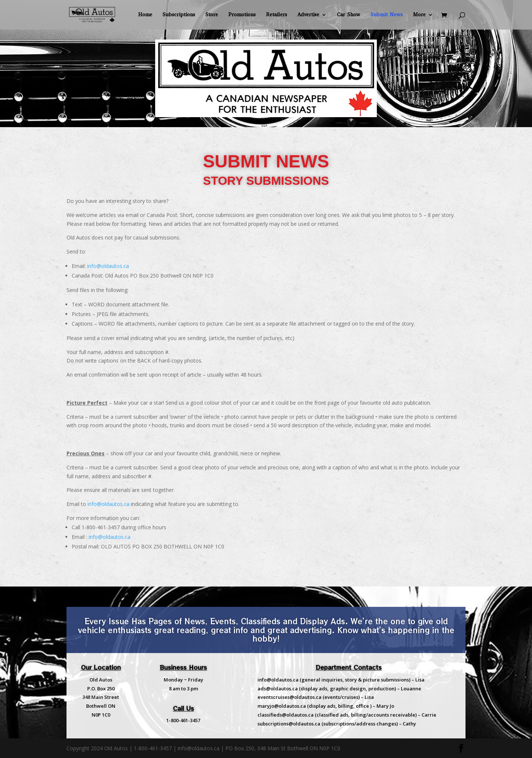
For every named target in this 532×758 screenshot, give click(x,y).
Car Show (349, 15)
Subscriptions (179, 15)
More (419, 15)
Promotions (242, 15)
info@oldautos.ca (108, 266)
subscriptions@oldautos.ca (289, 724)
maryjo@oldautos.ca (282, 706)
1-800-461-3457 (183, 720)
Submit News (387, 15)
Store (212, 15)
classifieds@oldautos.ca (286, 715)
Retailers (277, 15)
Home (145, 15)
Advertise (308, 15)
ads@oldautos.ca (278, 689)
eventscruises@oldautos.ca (289, 697)
